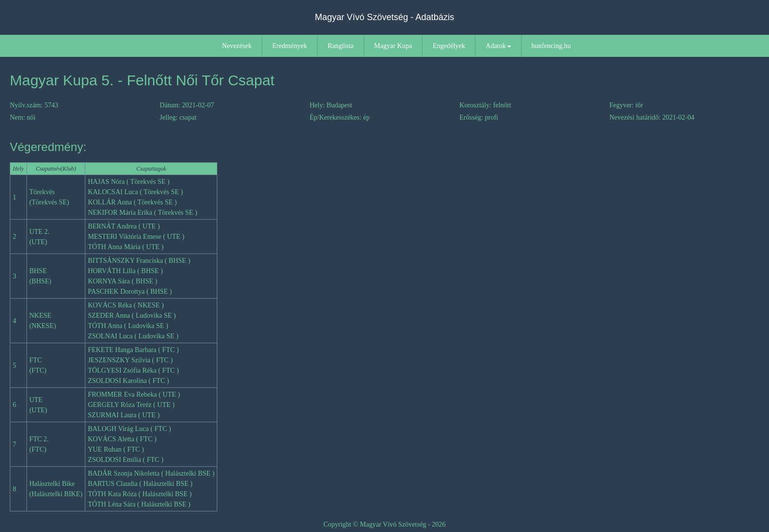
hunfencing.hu (551, 46)
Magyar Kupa (393, 46)
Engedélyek (449, 46)
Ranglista (341, 46)
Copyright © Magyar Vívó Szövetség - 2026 (384, 524)
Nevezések (237, 46)
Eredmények (290, 46)
